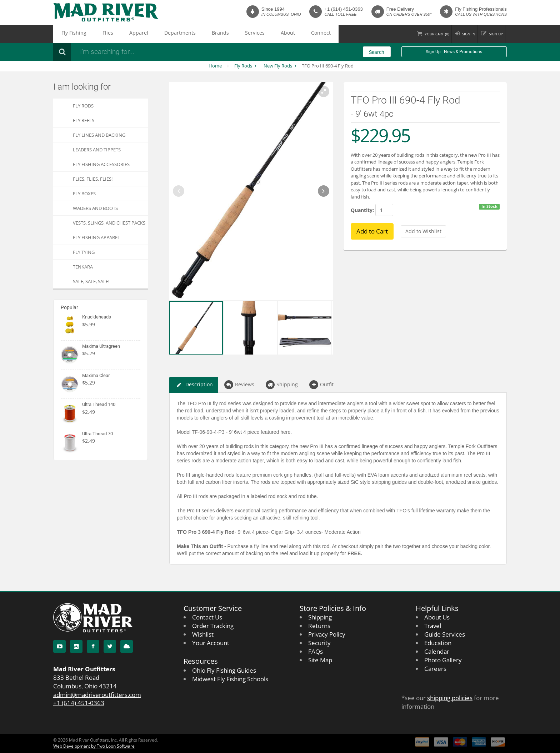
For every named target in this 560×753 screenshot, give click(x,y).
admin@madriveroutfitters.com (97, 695)
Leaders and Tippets (97, 150)
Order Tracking (213, 626)
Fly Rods (243, 66)
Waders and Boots (95, 208)
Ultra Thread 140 (99, 404)
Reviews (239, 385)
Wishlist (203, 634)
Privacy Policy (327, 634)
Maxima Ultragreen (101, 346)
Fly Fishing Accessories (101, 164)
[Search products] (171, 52)
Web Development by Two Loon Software (94, 746)
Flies (93, 34)
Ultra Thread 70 (97, 434)
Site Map (320, 660)
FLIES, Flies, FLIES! (93, 179)
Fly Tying (84, 252)
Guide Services (445, 634)
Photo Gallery (443, 660)
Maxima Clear (96, 375)
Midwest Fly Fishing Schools (230, 679)
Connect (248, 34)
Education (438, 643)
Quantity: (362, 210)
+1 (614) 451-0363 (343, 9)
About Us (437, 617)
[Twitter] (110, 646)
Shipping (282, 385)
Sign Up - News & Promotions (454, 52)
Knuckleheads (97, 317)
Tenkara (83, 267)
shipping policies (450, 698)
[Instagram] (76, 646)
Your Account (211, 643)
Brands (175, 34)
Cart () (421, 34)
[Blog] (127, 646)
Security (319, 643)
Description (194, 385)
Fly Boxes (84, 194)
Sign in (459, 34)
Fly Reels (84, 120)
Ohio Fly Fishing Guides (224, 670)
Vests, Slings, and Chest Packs (109, 223)
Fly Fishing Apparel (96, 237)
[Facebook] (93, 646)
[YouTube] (59, 646)
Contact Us (207, 617)
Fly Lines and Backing (99, 135)
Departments (145, 34)
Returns (319, 626)
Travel (433, 626)
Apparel (114, 34)
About (224, 34)
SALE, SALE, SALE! (91, 281)
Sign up (493, 34)
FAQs (316, 651)
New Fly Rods (278, 66)
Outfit (321, 385)
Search (377, 52)
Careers (435, 669)
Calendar (437, 651)
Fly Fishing (69, 34)
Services (200, 34)
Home (215, 66)
